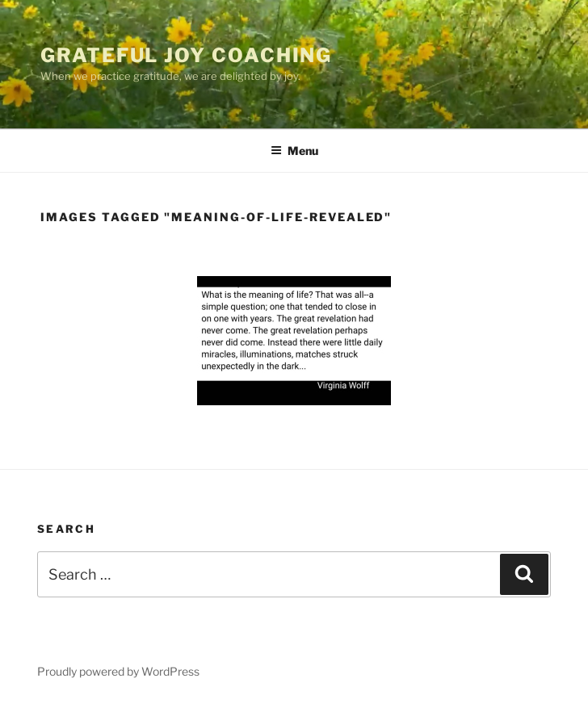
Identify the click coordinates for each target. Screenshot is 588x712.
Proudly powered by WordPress (118, 671)
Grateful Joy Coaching (186, 55)
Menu (294, 151)
